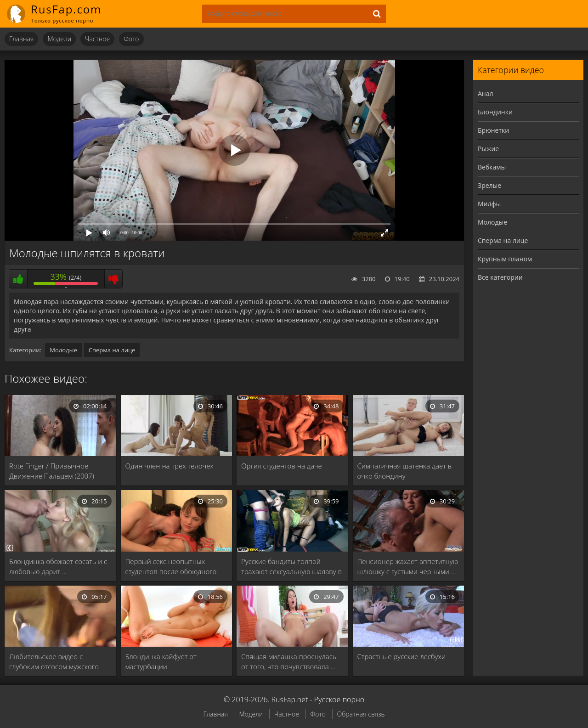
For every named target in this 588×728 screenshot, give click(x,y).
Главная (21, 39)
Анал (486, 93)
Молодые (63, 350)
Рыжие (488, 149)
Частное (97, 39)
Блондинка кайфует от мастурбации (161, 661)
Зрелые (489, 185)
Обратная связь (361, 714)
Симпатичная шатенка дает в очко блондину (405, 471)
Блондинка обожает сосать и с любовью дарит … (58, 566)
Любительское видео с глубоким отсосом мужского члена (54, 662)
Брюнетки (493, 130)
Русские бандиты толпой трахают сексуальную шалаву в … (291, 567)
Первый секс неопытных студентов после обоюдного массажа (171, 567)
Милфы (489, 204)
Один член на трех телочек (170, 466)
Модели (59, 39)
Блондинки (495, 112)
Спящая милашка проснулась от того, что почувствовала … (289, 661)
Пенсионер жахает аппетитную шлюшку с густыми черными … (408, 566)
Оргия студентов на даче (282, 466)
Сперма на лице (112, 350)
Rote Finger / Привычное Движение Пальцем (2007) (52, 471)
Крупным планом (505, 259)
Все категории (500, 277)
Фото (131, 39)
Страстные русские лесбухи (401, 656)
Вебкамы (492, 167)
